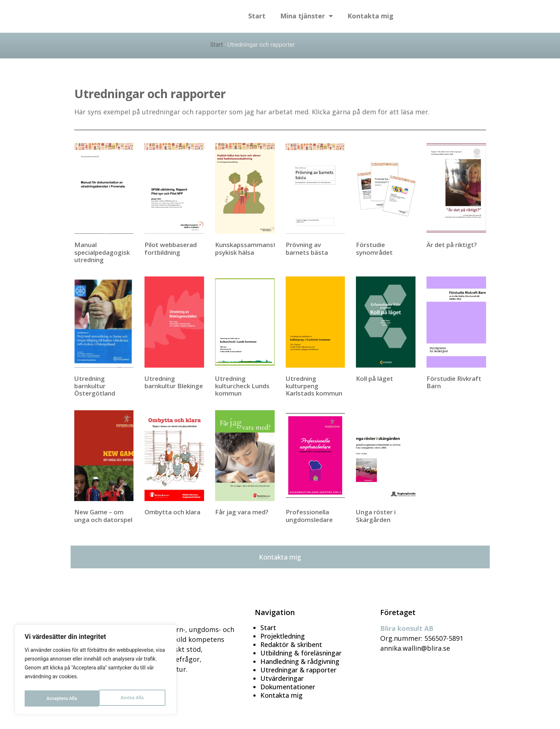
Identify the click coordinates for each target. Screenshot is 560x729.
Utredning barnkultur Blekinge (174, 382)
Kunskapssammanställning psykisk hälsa (255, 248)
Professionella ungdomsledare (309, 516)
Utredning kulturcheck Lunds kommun (242, 386)
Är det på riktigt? (452, 245)
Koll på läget (374, 378)
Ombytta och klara (172, 512)
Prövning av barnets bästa (307, 248)
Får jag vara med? (242, 512)
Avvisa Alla (58, 698)
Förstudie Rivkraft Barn (454, 382)
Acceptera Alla (130, 698)
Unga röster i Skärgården (376, 516)
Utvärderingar (282, 678)
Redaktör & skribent (291, 644)
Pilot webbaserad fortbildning (171, 248)
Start (257, 16)
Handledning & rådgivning (300, 661)
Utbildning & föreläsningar (301, 653)
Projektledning (283, 636)
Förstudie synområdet (374, 248)
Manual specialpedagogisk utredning (102, 252)
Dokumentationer (288, 687)
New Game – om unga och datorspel (103, 516)
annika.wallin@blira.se (415, 648)
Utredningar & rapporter (298, 670)
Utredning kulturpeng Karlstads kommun (314, 386)
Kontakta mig (370, 16)
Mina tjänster (306, 16)
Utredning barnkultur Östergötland (95, 386)
